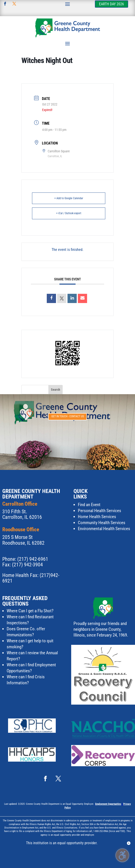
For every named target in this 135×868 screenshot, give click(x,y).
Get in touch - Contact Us (68, 416)
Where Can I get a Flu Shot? (30, 611)
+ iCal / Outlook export (69, 213)
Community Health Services (102, 523)
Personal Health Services (100, 511)
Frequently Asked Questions (25, 601)
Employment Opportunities (108, 804)
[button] (67, 4)
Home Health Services (97, 517)
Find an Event (89, 505)
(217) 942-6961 (33, 559)
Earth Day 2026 (112, 4)
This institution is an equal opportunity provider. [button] (62, 843)
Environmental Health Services (104, 529)
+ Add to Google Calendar (69, 198)
